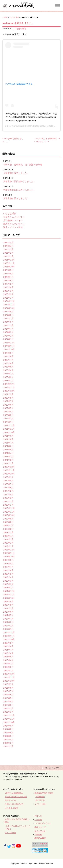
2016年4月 (8, 660)
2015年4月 (8, 702)
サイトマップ (40, 831)
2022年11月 (9, 388)
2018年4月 (8, 577)
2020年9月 (8, 477)
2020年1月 (8, 505)
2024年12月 (9, 301)
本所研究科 (40, 800)
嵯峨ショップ (40, 827)
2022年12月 (9, 384)
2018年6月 (8, 570)
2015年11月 (9, 677)
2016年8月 (8, 646)
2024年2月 (8, 336)
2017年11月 (9, 595)
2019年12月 (9, 508)
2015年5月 (8, 698)
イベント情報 (40, 804)
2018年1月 (8, 588)
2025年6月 (8, 281)
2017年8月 (8, 605)
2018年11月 (9, 553)
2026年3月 (8, 249)
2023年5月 (8, 367)
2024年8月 (8, 315)
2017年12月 (9, 591)
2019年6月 (8, 529)
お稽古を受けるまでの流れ (16, 797)
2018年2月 (8, 584)
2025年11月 (9, 263)
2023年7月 (8, 360)
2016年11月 (9, 636)
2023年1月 (8, 381)
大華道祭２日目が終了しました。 (19, 190)
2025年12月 (9, 260)
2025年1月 (8, 298)
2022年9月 (8, 394)
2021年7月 (8, 443)
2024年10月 (9, 308)
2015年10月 (9, 681)
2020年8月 (8, 481)
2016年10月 (9, 639)
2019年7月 (8, 525)
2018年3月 (8, 581)
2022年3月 (8, 415)
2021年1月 (8, 463)
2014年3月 (8, 743)
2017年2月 (8, 626)
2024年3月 (8, 332)
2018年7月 (8, 567)
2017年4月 (8, 619)
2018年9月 (8, 560)
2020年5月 (8, 491)
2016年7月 (8, 650)
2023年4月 (8, 370)
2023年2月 (8, 377)
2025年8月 (8, 274)
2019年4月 (8, 536)
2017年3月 (8, 622)
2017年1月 (8, 629)
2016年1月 (8, 671)
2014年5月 (8, 736)
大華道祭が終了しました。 (16, 173)
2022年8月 (8, 398)
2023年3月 (8, 374)
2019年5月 (8, 532)
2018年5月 (8, 574)
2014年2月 (8, 746)
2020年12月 (9, 467)
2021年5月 (8, 450)
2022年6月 (8, 405)
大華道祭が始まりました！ (16, 198)
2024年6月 (8, 322)
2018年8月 (8, 564)
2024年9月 (8, 312)
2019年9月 (8, 519)
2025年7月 (8, 277)
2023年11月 (9, 346)
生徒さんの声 (10, 800)
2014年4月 (8, 740)
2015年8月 (8, 688)
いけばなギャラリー (43, 823)
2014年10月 (9, 722)
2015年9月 (8, 684)
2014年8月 (8, 729)
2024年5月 (8, 325)
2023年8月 (8, 356)
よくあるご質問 (11, 808)
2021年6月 (8, 446)
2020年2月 (8, 501)
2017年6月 (8, 612)
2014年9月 (8, 726)
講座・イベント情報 (13, 227)
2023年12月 (9, 343)
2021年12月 (9, 425)
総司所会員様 (40, 838)
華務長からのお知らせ (14, 224)
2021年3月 (8, 457)
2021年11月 (9, 429)
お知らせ (38, 816)
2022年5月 (8, 408)
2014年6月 (8, 733)
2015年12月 (9, 674)
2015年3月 (8, 705)
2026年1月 (8, 256)
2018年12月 (9, 550)
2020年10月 (9, 474)
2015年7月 (8, 691)
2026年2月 (8, 253)
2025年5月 (8, 284)
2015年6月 (8, 695)
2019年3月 (8, 539)
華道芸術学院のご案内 (44, 793)
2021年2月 (8, 460)
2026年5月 (8, 242)
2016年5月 (8, 657)
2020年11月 (9, 470)
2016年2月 (8, 667)
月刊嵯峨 (38, 820)
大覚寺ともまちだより (14, 217)
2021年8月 (8, 439)
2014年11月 (9, 719)
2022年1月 (8, 422)
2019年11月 (9, 512)
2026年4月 (8, 246)
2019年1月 (8, 546)
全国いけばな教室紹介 (14, 804)
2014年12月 (9, 715)
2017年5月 (8, 615)
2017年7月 (8, 608)
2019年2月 (8, 543)
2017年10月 (9, 598)
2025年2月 (8, 294)
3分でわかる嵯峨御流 (14, 793)
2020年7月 (8, 484)
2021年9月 (8, 436)
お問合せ (38, 835)
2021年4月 (8, 453)
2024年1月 (8, 339)
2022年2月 (8, 419)
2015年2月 (8, 708)
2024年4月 (8, 329)
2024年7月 (8, 318)
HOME (5, 17)
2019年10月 (9, 515)
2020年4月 (8, 495)
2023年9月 (8, 353)
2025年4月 (8, 287)
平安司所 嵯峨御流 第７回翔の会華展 (23, 165)
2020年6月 (8, 488)
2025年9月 (8, 270)
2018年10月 (9, 557)
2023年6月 (8, 363)
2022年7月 (8, 401)
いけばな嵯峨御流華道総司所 (19, 126)
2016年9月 (8, 643)
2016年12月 (9, 632)
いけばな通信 (14, 17)
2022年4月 (8, 412)
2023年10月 (9, 349)
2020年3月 (8, 498)
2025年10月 (9, 267)
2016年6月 (8, 653)
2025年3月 (8, 291)
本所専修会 (40, 797)
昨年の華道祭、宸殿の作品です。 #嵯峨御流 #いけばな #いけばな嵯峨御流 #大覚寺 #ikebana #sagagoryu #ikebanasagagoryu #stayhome (31, 117)
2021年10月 (9, 432)
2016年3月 (8, 664)
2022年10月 (9, 391)
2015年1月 (8, 712)
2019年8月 (8, 522)
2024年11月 (9, 305)
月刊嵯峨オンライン (13, 220)
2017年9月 (8, 601)
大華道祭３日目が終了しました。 (19, 181)
